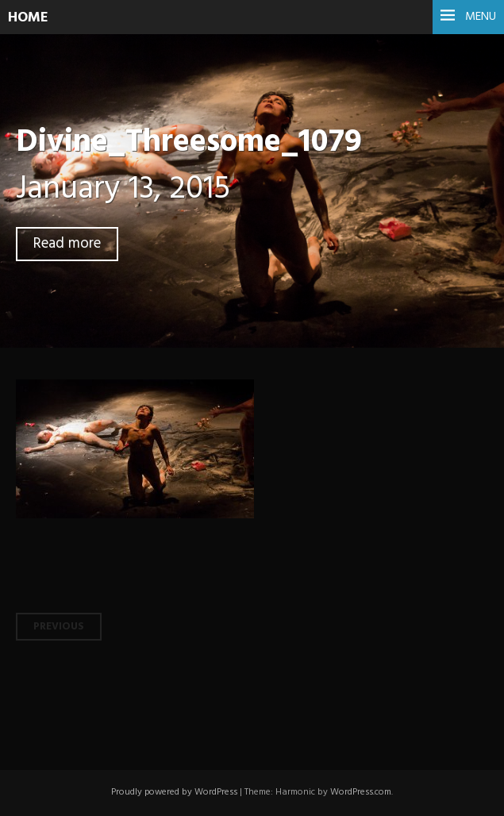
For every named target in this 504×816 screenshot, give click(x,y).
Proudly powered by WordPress (174, 792)
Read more (67, 244)
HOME (28, 18)
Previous (59, 627)
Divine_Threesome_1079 (189, 142)
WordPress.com (361, 792)
